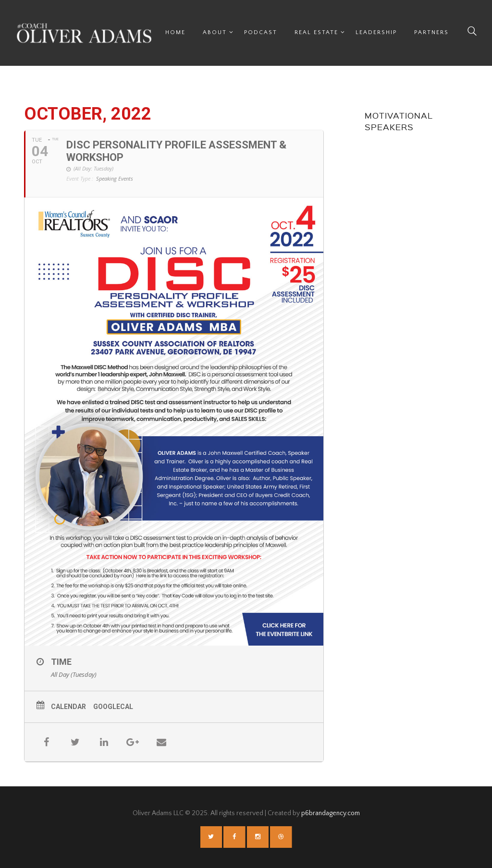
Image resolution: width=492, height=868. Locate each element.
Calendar (68, 707)
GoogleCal (113, 707)
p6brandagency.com (331, 813)
